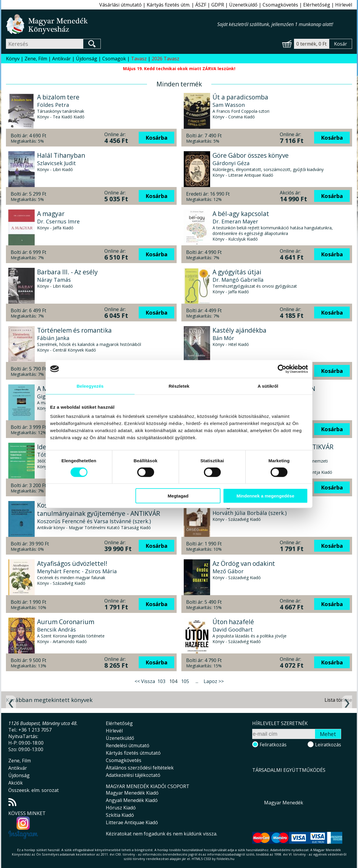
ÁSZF (201, 5)
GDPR (218, 5)
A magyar (51, 214)
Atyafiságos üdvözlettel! (72, 563)
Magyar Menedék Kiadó (132, 793)
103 (161, 681)
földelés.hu (226, 859)
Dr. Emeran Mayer (235, 221)
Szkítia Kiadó (120, 815)
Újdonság (87, 59)
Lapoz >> (214, 681)
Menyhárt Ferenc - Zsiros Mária (77, 571)
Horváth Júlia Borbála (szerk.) (250, 513)
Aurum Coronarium (66, 622)
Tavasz (139, 59)
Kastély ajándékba (239, 330)
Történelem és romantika (74, 330)
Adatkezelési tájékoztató (133, 775)
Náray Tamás (54, 280)
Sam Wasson (229, 105)
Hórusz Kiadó (121, 808)
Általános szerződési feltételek (140, 768)
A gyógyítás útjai (237, 272)
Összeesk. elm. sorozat (33, 790)
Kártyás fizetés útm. (168, 5)
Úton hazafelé (233, 622)
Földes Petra (53, 105)
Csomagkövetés (280, 5)
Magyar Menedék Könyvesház (112, 24)
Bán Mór (223, 338)
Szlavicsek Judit (56, 163)
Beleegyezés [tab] (90, 386)
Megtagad (178, 496)
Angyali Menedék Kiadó (132, 800)
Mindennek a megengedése (265, 496)
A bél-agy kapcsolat (241, 214)
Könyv (13, 59)
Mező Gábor (228, 571)
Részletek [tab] (179, 386)
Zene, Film (36, 59)
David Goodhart (233, 629)
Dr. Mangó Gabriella (238, 280)
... (197, 681)
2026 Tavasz (166, 59)
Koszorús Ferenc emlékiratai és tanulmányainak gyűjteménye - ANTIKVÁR (99, 509)
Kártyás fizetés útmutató (133, 753)
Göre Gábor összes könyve (251, 155)
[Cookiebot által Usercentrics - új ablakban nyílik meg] (282, 369)
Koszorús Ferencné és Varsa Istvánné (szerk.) (94, 521)
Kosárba (156, 138)
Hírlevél (344, 5)
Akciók (16, 783)
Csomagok (114, 59)
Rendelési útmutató (128, 745)
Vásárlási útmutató (120, 5)
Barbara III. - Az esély (67, 272)
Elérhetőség (317, 5)
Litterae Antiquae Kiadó (132, 822)
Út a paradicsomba (240, 97)
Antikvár (61, 59)
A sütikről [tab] (268, 386)
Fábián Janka (53, 338)
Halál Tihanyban (61, 155)
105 (185, 681)
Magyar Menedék (284, 803)
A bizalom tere (58, 97)
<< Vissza (145, 681)
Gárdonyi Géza (231, 163)
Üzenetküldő (243, 5)
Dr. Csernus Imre (58, 221)
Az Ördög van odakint (244, 563)
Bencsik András (56, 629)
